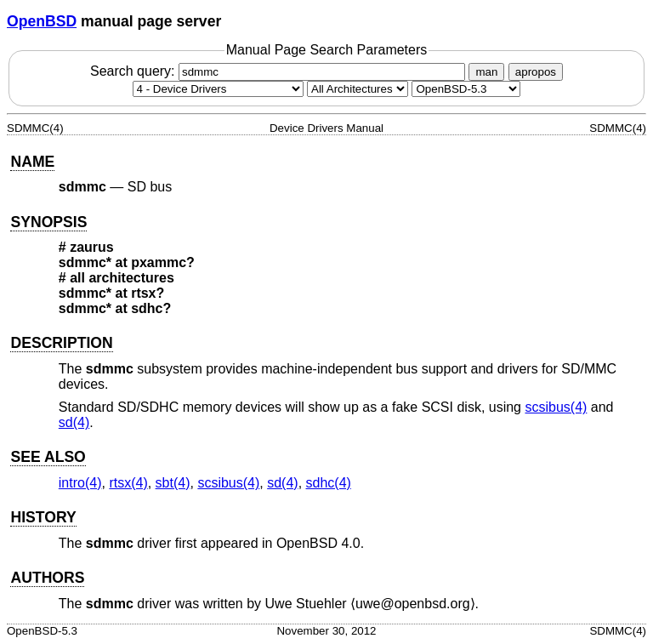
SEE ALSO (48, 457)
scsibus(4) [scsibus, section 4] (556, 407)
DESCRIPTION (61, 343)
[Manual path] (466, 89)
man (486, 72)
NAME (32, 162)
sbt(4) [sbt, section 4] (173, 483)
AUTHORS (47, 578)
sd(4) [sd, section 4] (74, 422)
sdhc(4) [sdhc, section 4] (329, 483)
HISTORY (43, 517)
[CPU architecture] (358, 89)
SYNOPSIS (48, 222)
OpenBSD (42, 21)
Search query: (280, 71)
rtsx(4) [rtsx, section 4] (128, 483)
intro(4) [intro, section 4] (80, 483)
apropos (536, 72)
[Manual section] (218, 89)
